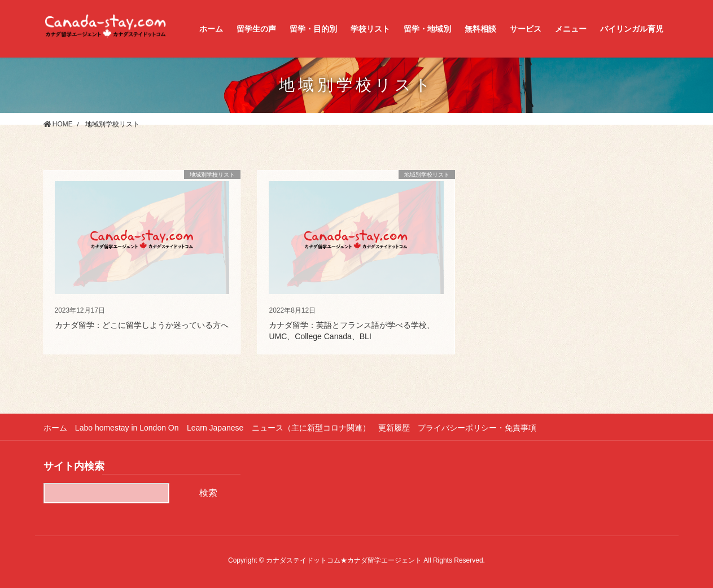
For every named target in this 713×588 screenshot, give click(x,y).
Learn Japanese (216, 428)
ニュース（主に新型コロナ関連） (312, 428)
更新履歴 (396, 428)
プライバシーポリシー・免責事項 (479, 428)
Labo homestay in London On (128, 428)
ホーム (55, 428)
